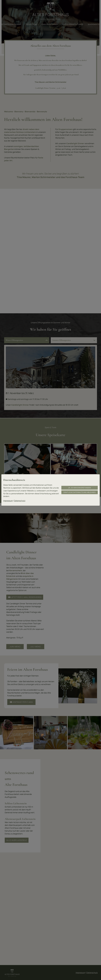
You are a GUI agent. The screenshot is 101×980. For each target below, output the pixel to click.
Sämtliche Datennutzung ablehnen (80, 492)
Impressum (8, 501)
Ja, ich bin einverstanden (80, 488)
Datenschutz (20, 501)
